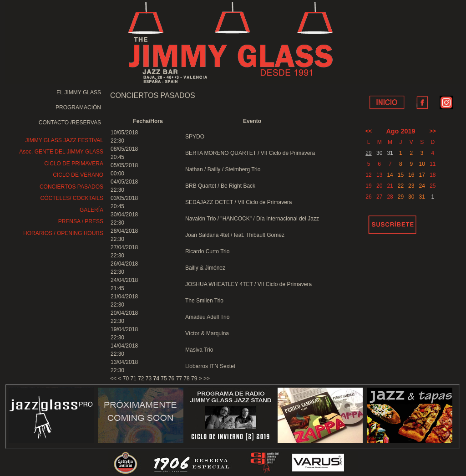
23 (411, 186)
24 (422, 186)
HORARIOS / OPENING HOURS (63, 233)
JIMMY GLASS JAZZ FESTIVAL (64, 140)
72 (141, 379)
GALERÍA (91, 210)
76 (171, 379)
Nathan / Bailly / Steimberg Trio (223, 169)
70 (126, 379)
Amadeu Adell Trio (207, 317)
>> (207, 379)
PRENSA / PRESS (81, 221)
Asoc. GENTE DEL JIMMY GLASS (61, 152)
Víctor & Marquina (207, 333)
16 (411, 175)
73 (149, 379)
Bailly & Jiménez (205, 268)
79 (194, 379)
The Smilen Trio (204, 301)
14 (390, 175)
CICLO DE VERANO (78, 175)
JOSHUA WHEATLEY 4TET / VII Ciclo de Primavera (248, 284)
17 (422, 175)
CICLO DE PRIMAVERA (74, 164)
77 (179, 379)
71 (133, 379)
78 (186, 379)
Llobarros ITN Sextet (210, 366)
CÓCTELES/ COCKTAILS (72, 198)
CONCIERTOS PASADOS (71, 187)
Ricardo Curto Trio (207, 251)
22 (401, 186)
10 (422, 164)
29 (368, 153)
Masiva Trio (199, 350)
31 (422, 197)
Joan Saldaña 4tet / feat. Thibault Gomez (235, 235)
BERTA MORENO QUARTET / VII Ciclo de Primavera (250, 153)
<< (113, 379)
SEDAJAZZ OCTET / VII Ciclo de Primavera (239, 202)
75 (164, 379)
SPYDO (195, 137)
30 (411, 197)
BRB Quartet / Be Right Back (220, 186)
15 (401, 175)
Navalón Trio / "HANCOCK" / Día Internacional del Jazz (252, 219)
